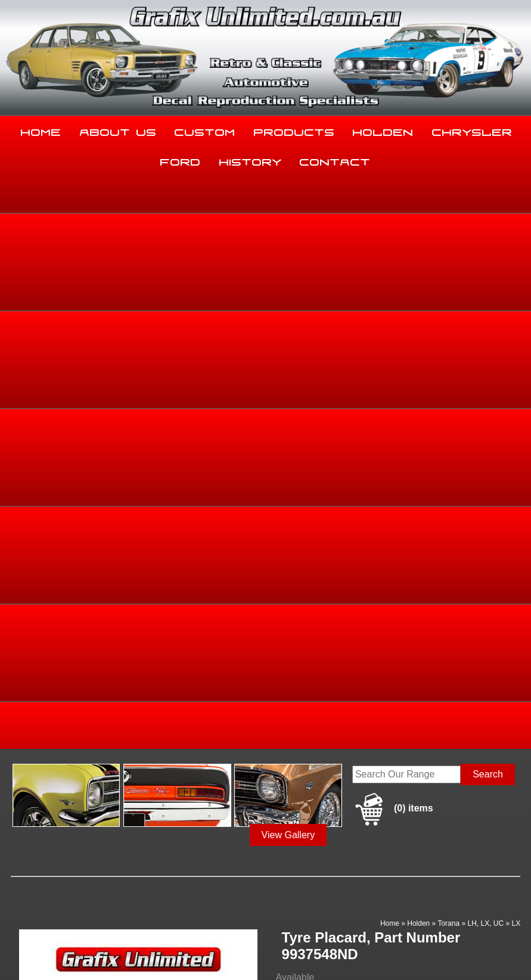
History (251, 160)
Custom (205, 130)
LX (516, 349)
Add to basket (337, 505)
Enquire (337, 532)
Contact (335, 160)
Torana (448, 349)
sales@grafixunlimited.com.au (69, 879)
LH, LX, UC (485, 349)
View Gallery (288, 261)
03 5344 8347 (35, 849)
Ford (181, 160)
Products (294, 130)
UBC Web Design (32, 954)
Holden (383, 130)
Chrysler (472, 130)
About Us (118, 130)
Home (41, 130)
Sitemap (18, 947)
